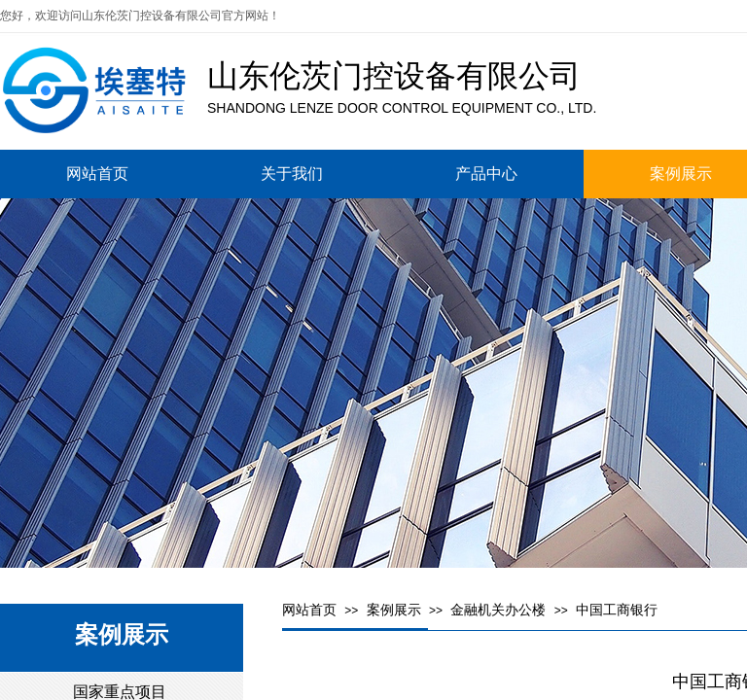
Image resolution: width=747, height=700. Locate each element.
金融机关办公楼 (498, 610)
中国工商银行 (617, 610)
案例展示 (394, 610)
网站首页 (309, 610)
